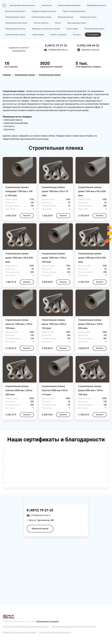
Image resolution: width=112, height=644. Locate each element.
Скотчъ (58, 23)
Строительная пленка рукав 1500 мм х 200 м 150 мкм (54, 324)
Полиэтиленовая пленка (94, 29)
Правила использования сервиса (19, 632)
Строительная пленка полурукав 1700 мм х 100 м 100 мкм (19, 191)
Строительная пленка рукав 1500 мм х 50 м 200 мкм (92, 191)
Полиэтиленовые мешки (41, 17)
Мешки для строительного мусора (46, 29)
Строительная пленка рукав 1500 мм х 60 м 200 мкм (19, 258)
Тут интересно (93, 35)
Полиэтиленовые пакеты (15, 35)
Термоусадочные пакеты (15, 29)
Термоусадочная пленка (15, 17)
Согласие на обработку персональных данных (26, 627)
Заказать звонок (90, 50)
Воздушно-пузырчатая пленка (44, 11)
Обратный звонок (40, 529)
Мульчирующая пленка (77, 23)
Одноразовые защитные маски (23, 5)
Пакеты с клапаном (58, 35)
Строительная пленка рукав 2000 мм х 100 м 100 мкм (90, 390)
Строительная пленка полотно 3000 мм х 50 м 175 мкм (55, 390)
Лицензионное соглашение (48, 621)
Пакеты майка (72, 29)
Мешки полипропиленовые (69, 5)
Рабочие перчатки (41, 23)
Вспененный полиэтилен (15, 11)
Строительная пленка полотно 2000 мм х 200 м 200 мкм (19, 390)
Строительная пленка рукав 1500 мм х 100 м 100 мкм (54, 258)
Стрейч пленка (38, 35)
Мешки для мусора (66, 17)
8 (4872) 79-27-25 (56, 46)
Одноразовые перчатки (96, 5)
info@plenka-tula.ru (58, 50)
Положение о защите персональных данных (74, 627)
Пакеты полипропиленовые (74, 11)
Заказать (27, 216)
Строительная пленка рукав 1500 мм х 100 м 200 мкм (90, 324)
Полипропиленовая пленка (16, 23)
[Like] (110, 229)
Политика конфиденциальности (55, 632)
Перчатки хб (47, 5)
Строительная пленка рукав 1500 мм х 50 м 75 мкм (55, 191)
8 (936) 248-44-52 (88, 46)
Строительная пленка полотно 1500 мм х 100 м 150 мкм (19, 324)
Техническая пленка (88, 17)
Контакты (77, 35)
